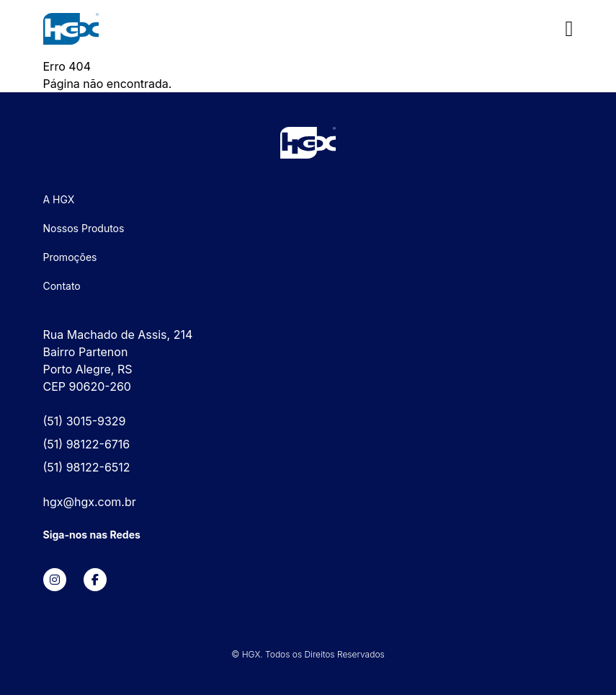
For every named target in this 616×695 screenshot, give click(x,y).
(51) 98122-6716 (87, 444)
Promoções (70, 257)
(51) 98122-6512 (87, 467)
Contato (62, 286)
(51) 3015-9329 (85, 421)
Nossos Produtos (84, 228)
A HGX (59, 199)
